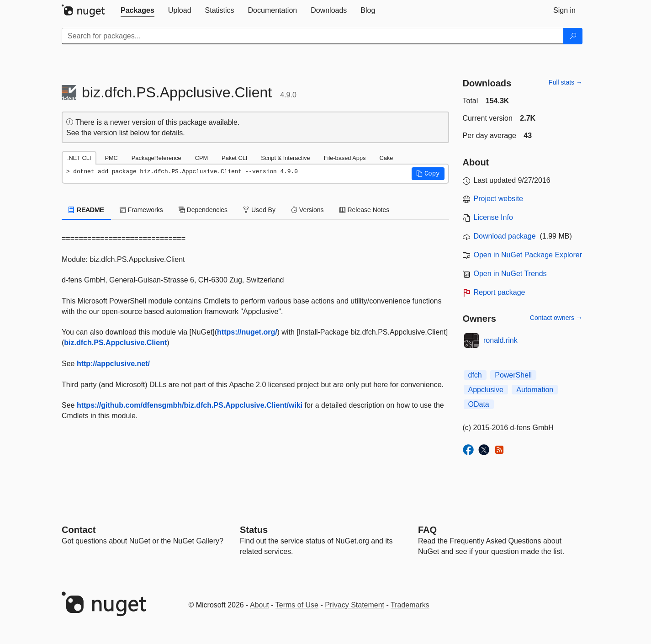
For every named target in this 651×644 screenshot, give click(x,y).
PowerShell (513, 375)
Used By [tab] (259, 210)
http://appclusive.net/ (113, 364)
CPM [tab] (201, 158)
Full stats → (566, 82)
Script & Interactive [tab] (285, 158)
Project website (499, 199)
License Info (493, 217)
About (259, 605)
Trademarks (410, 605)
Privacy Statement (355, 605)
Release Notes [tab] (365, 210)
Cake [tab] (386, 158)
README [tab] (86, 210)
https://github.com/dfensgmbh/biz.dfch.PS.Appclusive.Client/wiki (190, 405)
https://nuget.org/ (247, 332)
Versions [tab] (307, 210)
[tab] (138, 11)
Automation (535, 390)
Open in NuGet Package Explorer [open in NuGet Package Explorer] (528, 255)
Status (254, 530)
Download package (505, 236)
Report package (500, 292)
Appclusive (486, 390)
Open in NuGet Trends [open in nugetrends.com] (510, 274)
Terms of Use (297, 605)
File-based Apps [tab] (345, 158)
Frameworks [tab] (141, 210)
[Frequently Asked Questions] (427, 530)
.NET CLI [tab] (79, 158)
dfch (475, 375)
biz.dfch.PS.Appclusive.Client (115, 343)
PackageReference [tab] (156, 158)
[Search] (573, 36)
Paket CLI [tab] (234, 158)
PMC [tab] (111, 158)
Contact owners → (556, 318)
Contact (79, 530)
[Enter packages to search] (313, 36)
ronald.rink (500, 340)
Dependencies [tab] (203, 210)
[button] (428, 174)
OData (479, 404)
